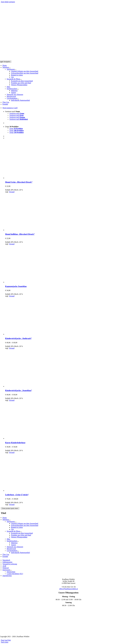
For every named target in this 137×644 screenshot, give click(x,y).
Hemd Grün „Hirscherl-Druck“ (19, 182)
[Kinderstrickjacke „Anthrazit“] (24, 334)
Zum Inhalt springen (8, 2)
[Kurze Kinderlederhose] (24, 438)
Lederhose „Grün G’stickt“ (17, 495)
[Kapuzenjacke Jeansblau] (24, 282)
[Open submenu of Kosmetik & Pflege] (21, 80)
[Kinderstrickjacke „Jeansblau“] (24, 386)
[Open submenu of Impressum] (11, 570)
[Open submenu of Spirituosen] (15, 70)
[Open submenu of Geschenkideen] (18, 99)
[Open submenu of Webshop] (10, 68)
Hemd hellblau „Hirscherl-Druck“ (20, 234)
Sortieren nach (13, 112)
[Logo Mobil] (69, 59)
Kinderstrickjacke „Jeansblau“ (19, 390)
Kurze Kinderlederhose (15, 443)
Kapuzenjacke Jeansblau (16, 286)
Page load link (6, 640)
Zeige (12, 127)
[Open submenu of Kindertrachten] (18, 89)
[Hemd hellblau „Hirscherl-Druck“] (24, 230)
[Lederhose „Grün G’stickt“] (24, 491)
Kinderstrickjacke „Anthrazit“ (18, 338)
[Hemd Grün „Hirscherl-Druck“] (24, 178)
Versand (12, 192)
